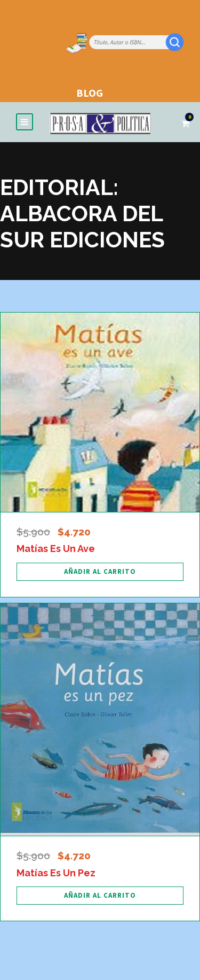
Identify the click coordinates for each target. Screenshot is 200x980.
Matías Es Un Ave (56, 549)
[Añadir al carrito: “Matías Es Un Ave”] (100, 572)
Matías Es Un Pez (56, 873)
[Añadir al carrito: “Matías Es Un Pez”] (100, 896)
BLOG (90, 93)
